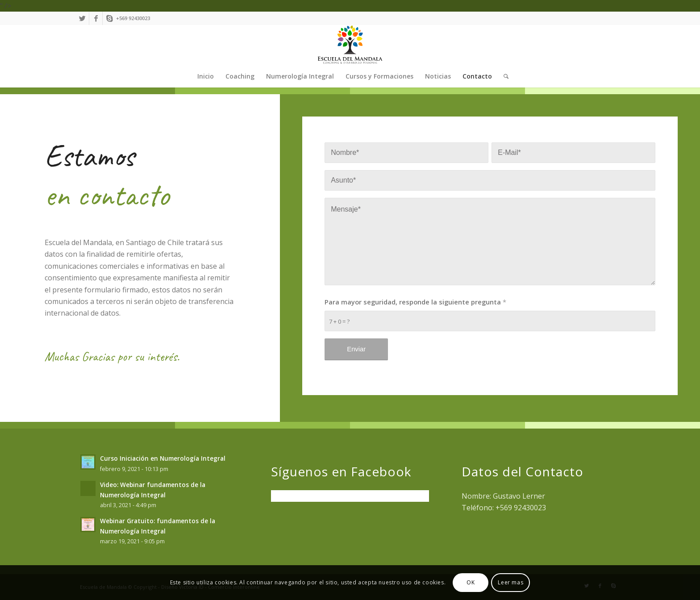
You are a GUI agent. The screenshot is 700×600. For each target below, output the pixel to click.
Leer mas (510, 582)
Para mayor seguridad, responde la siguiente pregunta (415, 302)
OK (471, 582)
